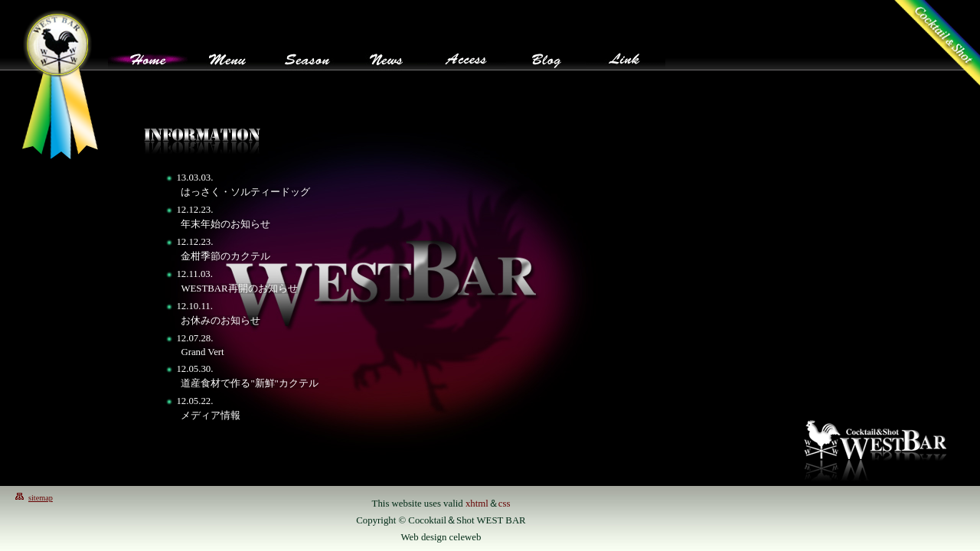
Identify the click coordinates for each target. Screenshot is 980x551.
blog (546, 56)
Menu (227, 56)
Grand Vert (202, 352)
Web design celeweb (441, 537)
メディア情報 (211, 416)
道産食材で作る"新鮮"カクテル (249, 383)
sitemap (41, 498)
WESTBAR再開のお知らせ (239, 289)
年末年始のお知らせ (225, 224)
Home (148, 56)
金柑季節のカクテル (225, 256)
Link (626, 56)
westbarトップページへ (60, 84)
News (387, 56)
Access (466, 56)
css (505, 504)
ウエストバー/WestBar (875, 449)
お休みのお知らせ (220, 321)
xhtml (477, 504)
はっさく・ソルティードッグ (245, 192)
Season (307, 56)
